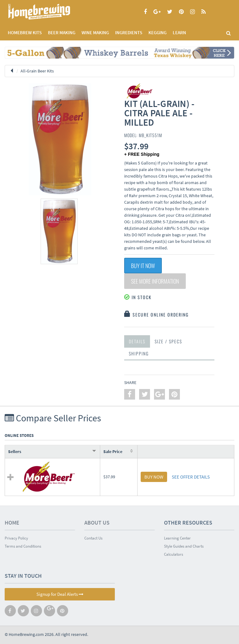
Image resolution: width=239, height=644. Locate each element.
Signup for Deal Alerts (60, 594)
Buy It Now (143, 266)
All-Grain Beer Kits (37, 71)
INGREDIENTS (129, 32)
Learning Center (177, 538)
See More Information (155, 281)
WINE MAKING (95, 32)
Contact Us (93, 538)
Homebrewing (48, 12)
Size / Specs (168, 341)
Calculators (173, 554)
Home (12, 523)
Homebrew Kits (25, 32)
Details (137, 341)
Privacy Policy (16, 538)
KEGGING (157, 32)
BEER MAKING (62, 32)
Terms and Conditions (23, 546)
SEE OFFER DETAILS (191, 477)
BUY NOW (154, 477)
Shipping (139, 353)
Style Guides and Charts (184, 546)
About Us (97, 523)
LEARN (179, 32)
